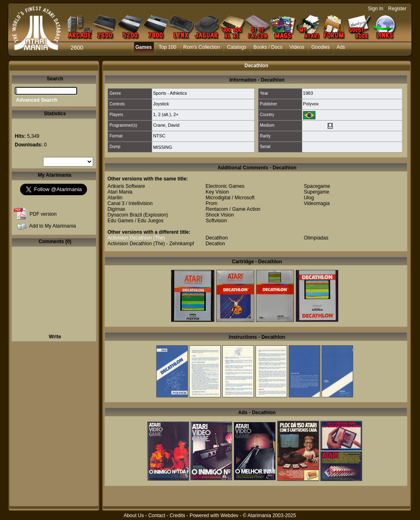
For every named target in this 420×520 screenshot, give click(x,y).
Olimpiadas (316, 238)
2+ (176, 114)
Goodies (321, 47)
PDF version (43, 214)
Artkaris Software (126, 186)
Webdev (230, 515)
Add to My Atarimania (52, 226)
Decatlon (215, 244)
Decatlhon (217, 238)
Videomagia (317, 203)
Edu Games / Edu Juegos (136, 221)
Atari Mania (120, 192)
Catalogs (236, 47)
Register (397, 9)
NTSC (159, 136)
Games (144, 47)
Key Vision (217, 192)
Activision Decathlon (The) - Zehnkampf (151, 244)
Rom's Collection (202, 47)
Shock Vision (220, 215)
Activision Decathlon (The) (136, 238)
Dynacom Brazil (125, 215)
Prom (211, 203)
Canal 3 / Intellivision (130, 203)
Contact (156, 515)
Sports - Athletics (170, 93)
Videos (297, 47)
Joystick (161, 104)
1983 (308, 93)
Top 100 (168, 47)
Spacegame (317, 186)
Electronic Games (225, 186)
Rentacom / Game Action (233, 209)
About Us (134, 515)
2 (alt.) (164, 114)
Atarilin (115, 198)
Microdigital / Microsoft (230, 198)
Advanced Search (37, 100)
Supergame (317, 192)
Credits (177, 515)
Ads (341, 47)
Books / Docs (268, 47)
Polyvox (311, 104)
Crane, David (166, 125)
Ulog (309, 198)
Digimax (116, 209)
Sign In (375, 9)
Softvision (216, 221)
